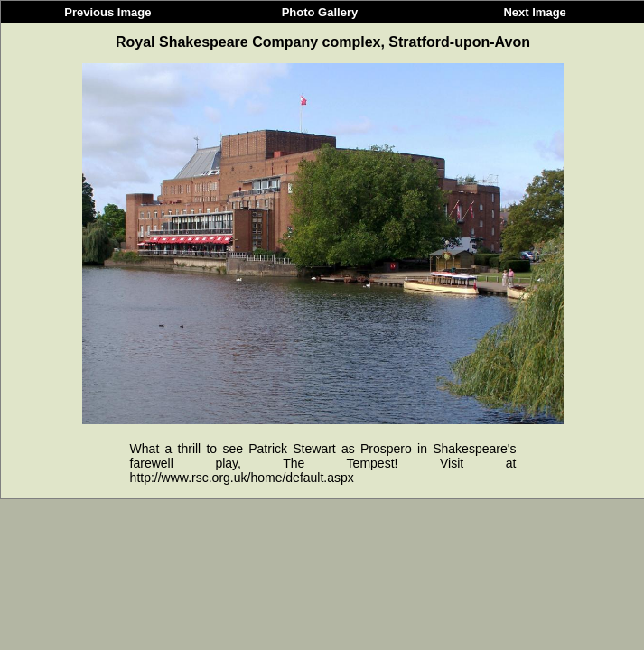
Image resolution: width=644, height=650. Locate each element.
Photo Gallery (320, 12)
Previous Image (107, 12)
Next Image (534, 12)
